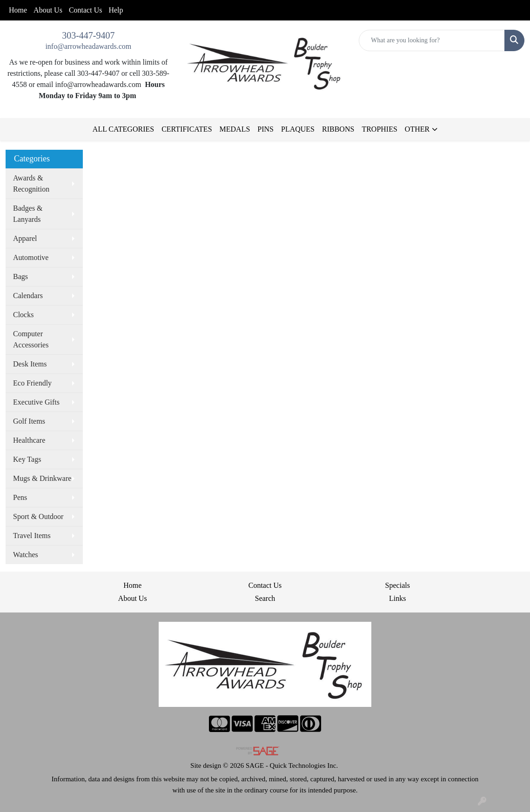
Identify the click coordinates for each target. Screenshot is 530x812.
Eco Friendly (32, 383)
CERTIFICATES (187, 129)
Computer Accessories (31, 339)
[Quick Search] (432, 40)
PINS (265, 129)
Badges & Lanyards (28, 214)
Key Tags (27, 459)
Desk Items (30, 364)
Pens (20, 497)
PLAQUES (298, 129)
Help (116, 10)
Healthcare (29, 440)
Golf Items (29, 421)
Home (18, 10)
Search (265, 598)
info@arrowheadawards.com (88, 46)
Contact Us (86, 10)
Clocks (23, 315)
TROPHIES (379, 129)
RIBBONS (338, 129)
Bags (20, 276)
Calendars (28, 296)
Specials (398, 585)
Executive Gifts (36, 402)
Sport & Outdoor (38, 516)
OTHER (417, 129)
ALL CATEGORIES (123, 129)
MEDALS (235, 129)
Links (397, 598)
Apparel (25, 238)
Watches (26, 555)
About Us (48, 10)
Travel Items (32, 536)
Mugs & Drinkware (42, 478)
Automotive (31, 257)
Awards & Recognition (31, 183)
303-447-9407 (88, 35)
